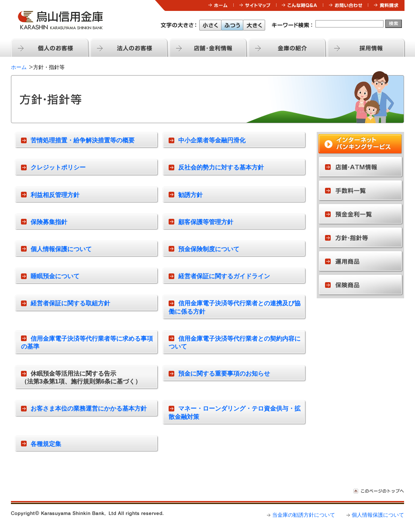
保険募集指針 (49, 222)
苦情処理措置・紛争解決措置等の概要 (83, 140)
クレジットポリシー (58, 167)
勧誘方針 (190, 195)
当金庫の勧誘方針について (304, 515)
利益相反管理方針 (55, 195)
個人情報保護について (61, 249)
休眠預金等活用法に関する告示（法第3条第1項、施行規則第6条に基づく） (81, 377)
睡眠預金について (55, 276)
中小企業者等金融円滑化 (212, 140)
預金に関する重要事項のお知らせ (224, 373)
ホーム (19, 67)
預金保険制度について (209, 249)
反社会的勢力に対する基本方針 (221, 167)
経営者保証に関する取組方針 (70, 303)
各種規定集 (46, 444)
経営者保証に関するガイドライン (224, 276)
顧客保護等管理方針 (206, 222)
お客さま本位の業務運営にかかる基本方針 (89, 408)
